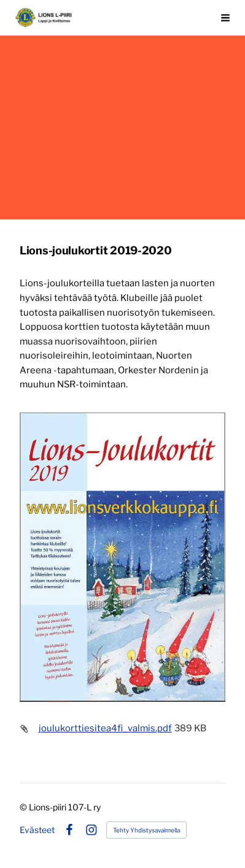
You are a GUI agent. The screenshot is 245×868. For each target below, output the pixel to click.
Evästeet (37, 830)
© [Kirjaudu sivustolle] (24, 807)
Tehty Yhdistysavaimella (146, 830)
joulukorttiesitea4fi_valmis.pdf (105, 728)
